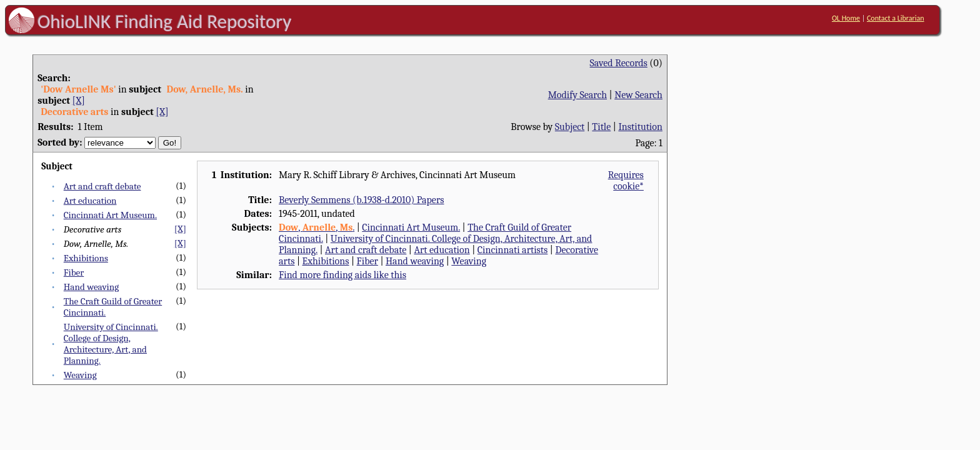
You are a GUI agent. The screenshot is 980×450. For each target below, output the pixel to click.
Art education (90, 201)
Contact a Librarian (896, 18)
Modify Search (577, 95)
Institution (640, 127)
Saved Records (619, 63)
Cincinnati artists (513, 250)
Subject (570, 127)
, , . (317, 227)
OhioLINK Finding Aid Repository (165, 21)
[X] (79, 101)
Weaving (80, 375)
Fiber (74, 272)
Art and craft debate (102, 186)
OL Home (846, 18)
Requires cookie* (626, 181)
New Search (638, 95)
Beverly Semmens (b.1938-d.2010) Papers (361, 200)
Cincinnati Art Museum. (110, 215)
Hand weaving (91, 287)
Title (601, 127)
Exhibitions (86, 258)
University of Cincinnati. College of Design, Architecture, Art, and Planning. (111, 344)
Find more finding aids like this (342, 275)
